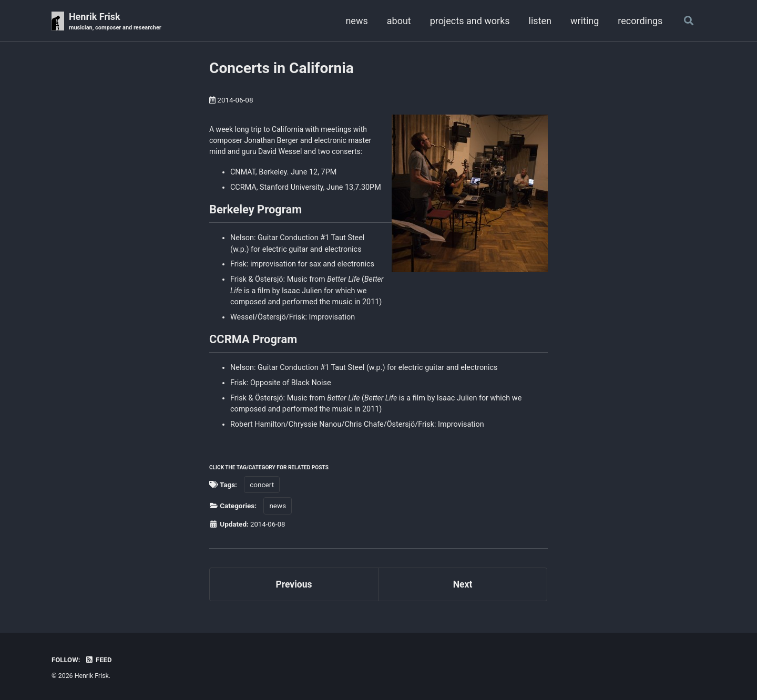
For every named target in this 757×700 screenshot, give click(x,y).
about (397, 21)
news (355, 21)
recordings (639, 21)
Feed (99, 660)
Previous (294, 587)
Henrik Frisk (116, 22)
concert (262, 487)
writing (584, 21)
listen (539, 21)
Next (463, 587)
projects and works (468, 21)
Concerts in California (282, 69)
